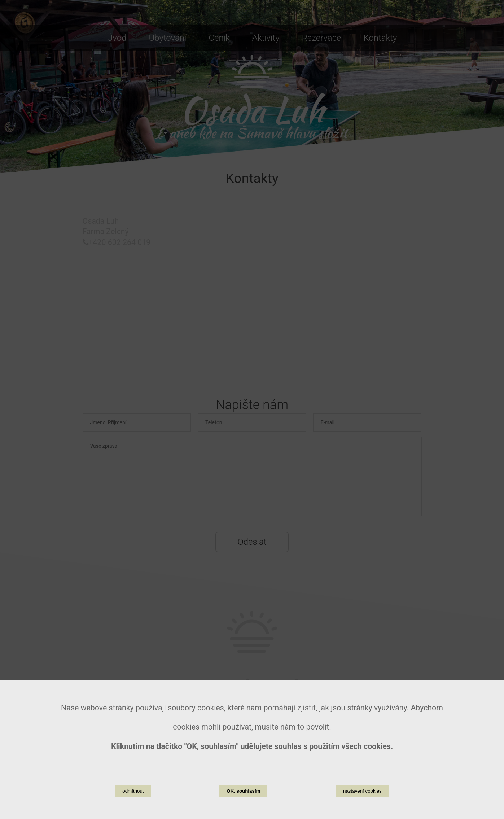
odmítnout (133, 791)
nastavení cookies (362, 791)
